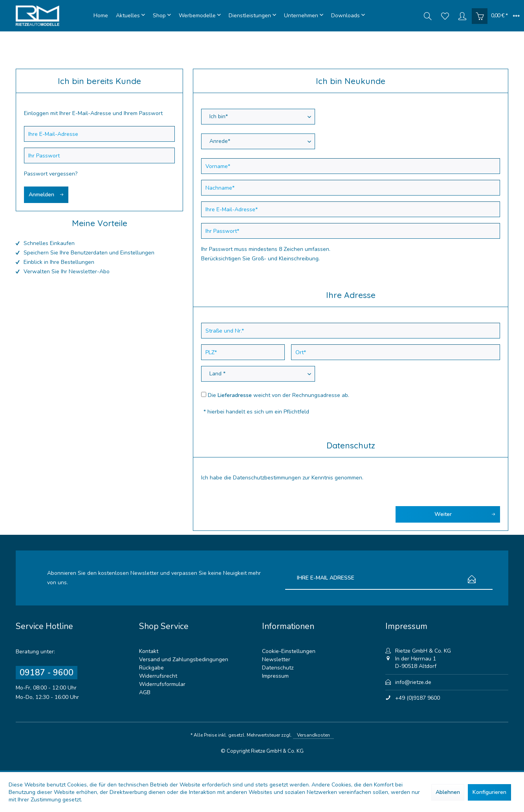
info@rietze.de (413, 682)
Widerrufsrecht (158, 676)
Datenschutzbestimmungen (267, 478)
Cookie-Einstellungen (289, 651)
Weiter (465, 513)
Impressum (275, 676)
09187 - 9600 (47, 673)
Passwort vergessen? (51, 174)
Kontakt (149, 651)
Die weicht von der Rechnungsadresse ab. (278, 395)
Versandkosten (313, 735)
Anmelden (46, 193)
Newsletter (276, 659)
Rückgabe (151, 668)
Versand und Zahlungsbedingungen (184, 659)
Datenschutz (278, 668)
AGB (145, 692)
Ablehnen (448, 792)
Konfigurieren (489, 792)
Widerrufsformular (162, 684)
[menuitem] (101, 16)
